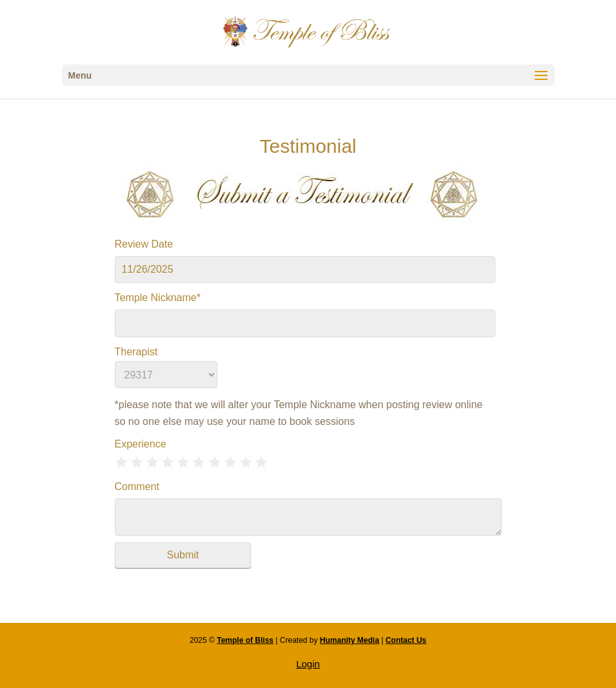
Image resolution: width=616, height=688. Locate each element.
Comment (137, 487)
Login (308, 664)
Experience (141, 444)
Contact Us (406, 640)
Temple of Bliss (245, 640)
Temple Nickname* (158, 298)
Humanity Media (350, 640)
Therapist (136, 352)
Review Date (144, 244)
